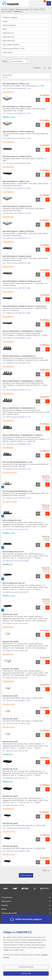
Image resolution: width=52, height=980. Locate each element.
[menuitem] (49, 3)
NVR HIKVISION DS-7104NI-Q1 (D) (16, 84)
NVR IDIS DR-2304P (10, 742)
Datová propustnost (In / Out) (14, 48)
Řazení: (5, 61)
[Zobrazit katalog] (44, 68)
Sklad (5, 29)
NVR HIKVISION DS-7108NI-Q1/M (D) (17, 256)
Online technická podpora (26, 919)
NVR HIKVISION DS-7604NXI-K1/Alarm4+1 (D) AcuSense (24, 306)
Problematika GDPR (9, 913)
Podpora (5, 905)
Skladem (37, 68)
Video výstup (7, 52)
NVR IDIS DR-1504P (10, 696)
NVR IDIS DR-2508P (10, 846)
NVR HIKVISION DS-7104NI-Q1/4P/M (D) (18, 131)
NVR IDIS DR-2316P (10, 769)
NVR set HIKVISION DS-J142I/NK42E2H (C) (19, 356)
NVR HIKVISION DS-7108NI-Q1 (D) (16, 181)
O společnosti (7, 897)
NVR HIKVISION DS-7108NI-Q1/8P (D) (17, 206)
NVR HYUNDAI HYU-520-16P (14, 583)
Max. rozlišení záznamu (11, 44)
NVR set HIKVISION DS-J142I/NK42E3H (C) (19, 408)
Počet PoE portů (8, 37)
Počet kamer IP (8, 33)
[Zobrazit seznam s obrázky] (49, 68)
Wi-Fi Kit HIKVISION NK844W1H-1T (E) (17, 462)
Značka (5, 21)
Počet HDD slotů (9, 41)
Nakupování (6, 901)
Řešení (4, 909)
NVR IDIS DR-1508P (10, 719)
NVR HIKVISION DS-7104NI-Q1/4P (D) (17, 106)
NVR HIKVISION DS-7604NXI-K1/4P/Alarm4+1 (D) (22, 281)
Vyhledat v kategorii (10, 17)
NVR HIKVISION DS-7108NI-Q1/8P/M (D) (18, 231)
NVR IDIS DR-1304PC (11, 642)
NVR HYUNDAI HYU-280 (12, 520)
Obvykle (9, 704)
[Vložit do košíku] (48, 100)
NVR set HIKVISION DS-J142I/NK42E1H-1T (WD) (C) (22, 331)
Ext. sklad (10, 472)
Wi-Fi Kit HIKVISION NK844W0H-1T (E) (17, 491)
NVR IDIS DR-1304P (10, 614)
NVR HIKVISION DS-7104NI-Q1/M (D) (17, 156)
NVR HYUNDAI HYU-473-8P (13, 552)
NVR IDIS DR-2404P (10, 796)
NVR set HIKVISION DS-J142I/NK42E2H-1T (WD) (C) (22, 381)
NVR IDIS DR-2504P (10, 823)
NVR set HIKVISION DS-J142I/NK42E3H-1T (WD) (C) (22, 435)
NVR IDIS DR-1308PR (11, 669)
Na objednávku (8, 92)
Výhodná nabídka (9, 25)
